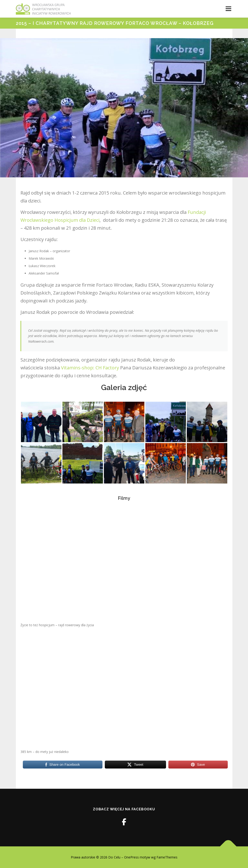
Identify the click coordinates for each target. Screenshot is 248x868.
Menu (228, 9)
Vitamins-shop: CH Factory (90, 368)
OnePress (131, 857)
